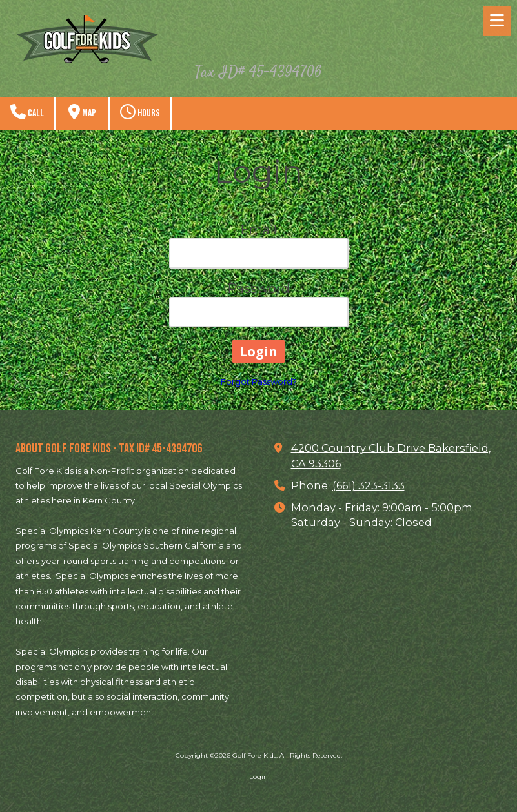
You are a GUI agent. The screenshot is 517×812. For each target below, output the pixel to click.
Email (258, 230)
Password (258, 289)
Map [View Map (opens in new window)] (82, 112)
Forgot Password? (259, 381)
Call (27, 112)
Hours (140, 112)
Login (258, 777)
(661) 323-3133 (369, 485)
